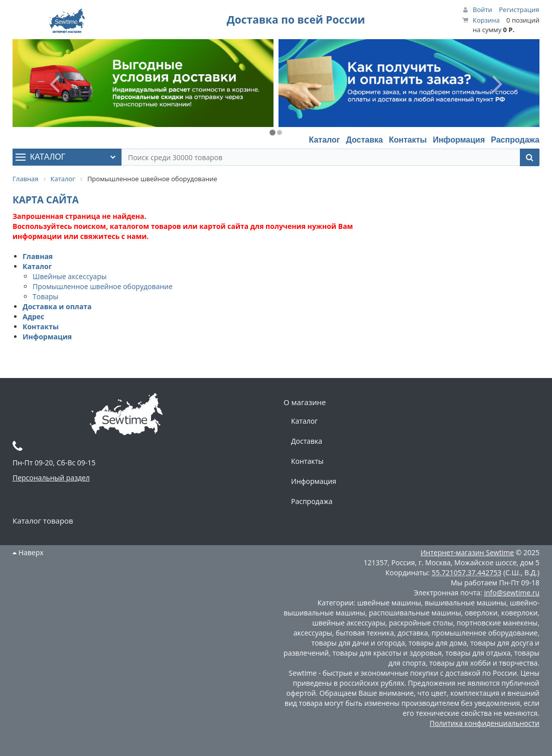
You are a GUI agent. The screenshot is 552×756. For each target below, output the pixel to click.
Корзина (486, 20)
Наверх (28, 552)
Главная (38, 256)
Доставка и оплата (57, 306)
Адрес (33, 317)
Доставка (364, 140)
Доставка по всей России (296, 20)
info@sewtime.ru (512, 593)
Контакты (408, 140)
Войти (482, 10)
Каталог (324, 140)
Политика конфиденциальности (485, 723)
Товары (45, 296)
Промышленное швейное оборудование (103, 286)
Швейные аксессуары (70, 276)
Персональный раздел (51, 478)
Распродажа (515, 140)
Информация (459, 140)
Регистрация (519, 10)
